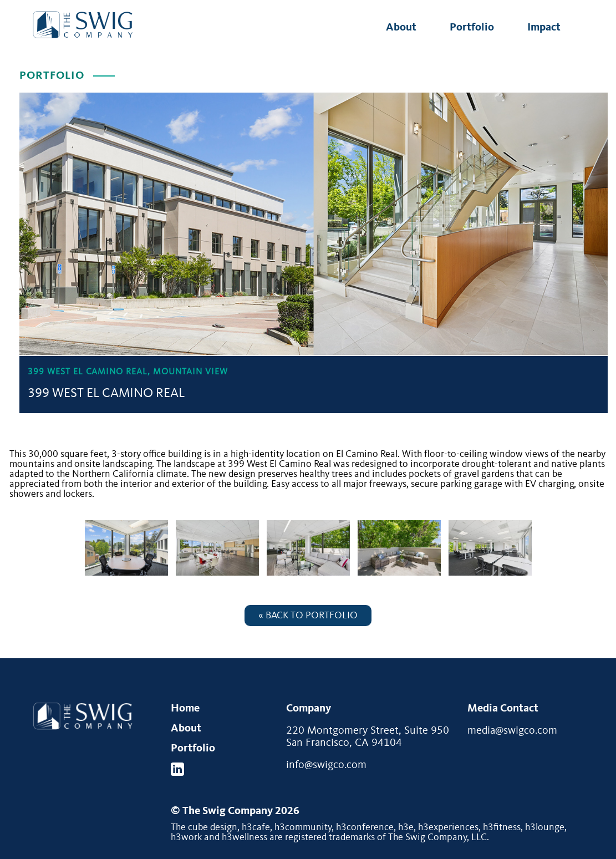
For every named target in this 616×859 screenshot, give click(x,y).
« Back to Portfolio (308, 616)
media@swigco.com (512, 731)
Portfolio (472, 28)
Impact (544, 28)
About (401, 28)
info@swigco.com (326, 765)
